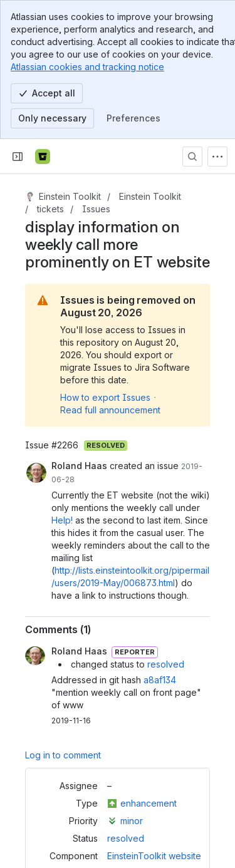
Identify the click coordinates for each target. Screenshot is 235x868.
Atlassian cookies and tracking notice (87, 67)
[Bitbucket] (43, 157)
